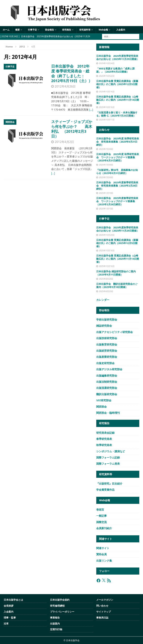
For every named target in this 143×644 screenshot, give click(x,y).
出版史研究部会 (105, 363)
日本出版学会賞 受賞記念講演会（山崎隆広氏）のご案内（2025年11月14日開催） (117, 100)
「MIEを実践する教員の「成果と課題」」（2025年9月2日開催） (115, 70)
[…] (91, 110)
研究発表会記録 (105, 433)
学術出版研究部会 (107, 319)
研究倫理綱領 (57, 606)
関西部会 (101, 407)
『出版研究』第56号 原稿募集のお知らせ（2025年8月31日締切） (117, 172)
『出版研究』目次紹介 (109, 483)
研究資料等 (85, 30)
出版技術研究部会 (107, 338)
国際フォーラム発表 (108, 464)
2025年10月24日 (107, 63)
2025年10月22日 (107, 76)
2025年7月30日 (106, 149)
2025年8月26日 (106, 279)
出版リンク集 (104, 561)
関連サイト (103, 548)
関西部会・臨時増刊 (108, 413)
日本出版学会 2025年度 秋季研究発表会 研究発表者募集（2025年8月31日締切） (117, 142)
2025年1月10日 (106, 193)
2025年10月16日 (107, 91)
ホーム (6, 30)
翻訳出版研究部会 (107, 394)
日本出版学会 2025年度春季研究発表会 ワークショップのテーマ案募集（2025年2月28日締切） (117, 201)
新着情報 (104, 47)
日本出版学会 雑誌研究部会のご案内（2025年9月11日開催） (116, 273)
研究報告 (67, 30)
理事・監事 (10, 618)
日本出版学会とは (13, 600)
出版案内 (55, 624)
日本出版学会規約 (60, 600)
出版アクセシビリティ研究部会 (115, 332)
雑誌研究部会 (104, 326)
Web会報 (103, 30)
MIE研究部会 (104, 400)
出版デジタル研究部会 (109, 369)
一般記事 (101, 516)
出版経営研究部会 (107, 351)
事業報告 (55, 618)
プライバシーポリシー (62, 612)
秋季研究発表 (104, 445)
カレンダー (103, 300)
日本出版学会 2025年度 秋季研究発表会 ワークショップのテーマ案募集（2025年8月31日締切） (117, 157)
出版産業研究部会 (107, 357)
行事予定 (32, 30)
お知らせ (104, 130)
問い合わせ (102, 606)
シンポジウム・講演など (111, 451)
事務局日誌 (102, 618)
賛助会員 (101, 554)
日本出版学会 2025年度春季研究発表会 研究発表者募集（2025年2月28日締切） (117, 186)
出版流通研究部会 (107, 388)
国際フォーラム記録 (108, 457)
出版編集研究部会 (107, 376)
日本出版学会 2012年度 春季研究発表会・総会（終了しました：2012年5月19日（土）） (72, 73)
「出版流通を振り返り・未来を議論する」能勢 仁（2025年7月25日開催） (117, 114)
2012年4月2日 (64, 142)
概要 (18, 30)
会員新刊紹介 (104, 528)
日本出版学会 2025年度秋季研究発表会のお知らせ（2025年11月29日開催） (117, 57)
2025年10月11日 (107, 120)
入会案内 (121, 30)
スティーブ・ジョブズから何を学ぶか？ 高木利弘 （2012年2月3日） (72, 129)
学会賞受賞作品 (105, 490)
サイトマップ (104, 612)
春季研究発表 (104, 439)
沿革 (6, 624)
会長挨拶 (9, 606)
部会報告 (50, 30)
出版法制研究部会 (107, 382)
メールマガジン (105, 600)
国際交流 (101, 522)
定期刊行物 (56, 629)
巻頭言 (100, 510)
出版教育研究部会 (107, 344)
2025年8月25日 (106, 291)
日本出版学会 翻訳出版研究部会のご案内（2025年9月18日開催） (117, 285)
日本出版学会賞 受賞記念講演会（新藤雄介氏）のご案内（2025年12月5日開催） (117, 84)
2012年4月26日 (65, 86)
